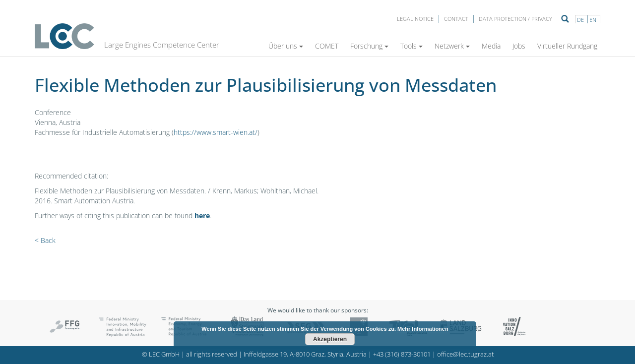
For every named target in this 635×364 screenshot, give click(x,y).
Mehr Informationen (423, 329)
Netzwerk (452, 46)
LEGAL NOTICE (415, 19)
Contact (456, 19)
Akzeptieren (330, 339)
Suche (565, 19)
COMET (327, 46)
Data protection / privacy (515, 19)
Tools (412, 46)
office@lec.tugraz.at (465, 354)
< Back (45, 240)
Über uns (286, 46)
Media (491, 46)
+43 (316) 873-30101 (402, 354)
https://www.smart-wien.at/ (216, 132)
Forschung (369, 46)
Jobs (519, 46)
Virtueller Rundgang (567, 46)
